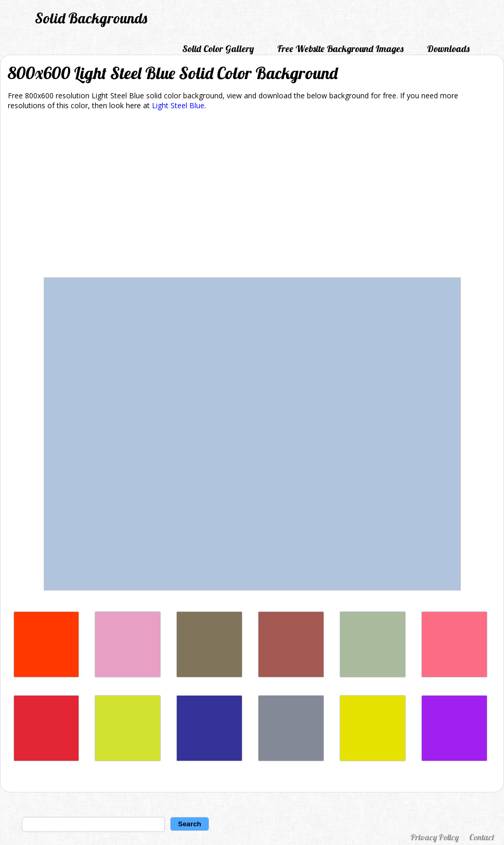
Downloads (448, 49)
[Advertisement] (252, 196)
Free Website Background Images (340, 49)
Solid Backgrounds (91, 18)
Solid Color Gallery (218, 49)
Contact (482, 837)
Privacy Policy (435, 837)
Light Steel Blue (178, 105)
